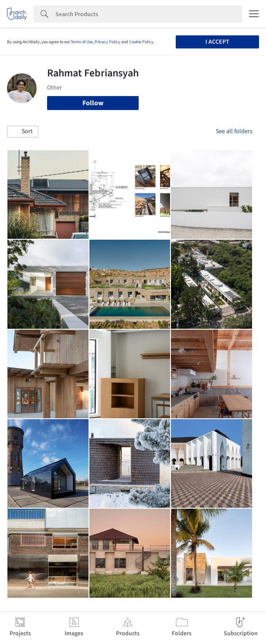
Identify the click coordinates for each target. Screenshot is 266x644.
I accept (217, 42)
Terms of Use (82, 42)
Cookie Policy (141, 42)
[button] (23, 132)
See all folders (234, 131)
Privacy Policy (107, 42)
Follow (93, 103)
